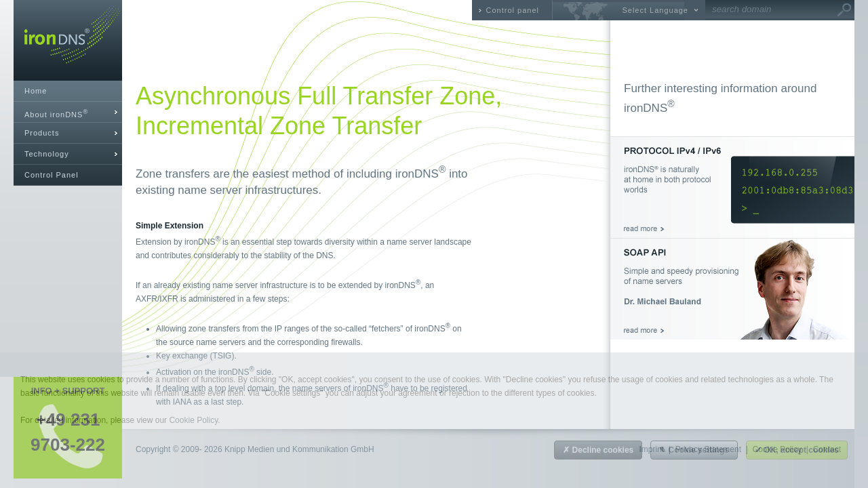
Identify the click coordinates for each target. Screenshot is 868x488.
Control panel (513, 10)
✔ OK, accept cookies (797, 450)
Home (36, 91)
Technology (47, 154)
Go (844, 10)
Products (42, 133)
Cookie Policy (193, 420)
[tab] (68, 112)
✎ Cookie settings (694, 450)
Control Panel (52, 175)
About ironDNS (56, 114)
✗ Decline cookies (598, 450)
